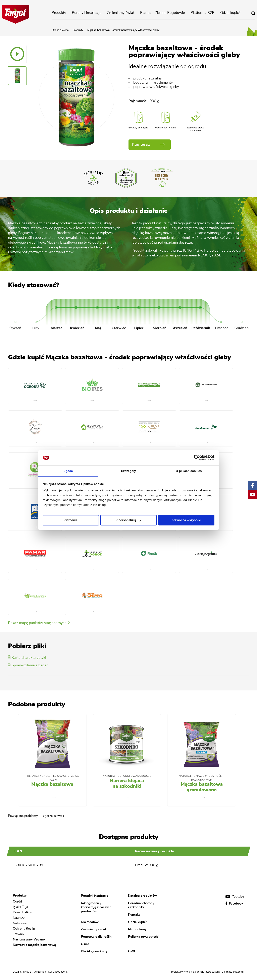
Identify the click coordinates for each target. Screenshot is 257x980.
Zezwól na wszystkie (186, 520)
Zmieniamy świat (121, 13)
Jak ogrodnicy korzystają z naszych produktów (96, 907)
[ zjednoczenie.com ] (232, 972)
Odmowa (71, 520)
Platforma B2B (202, 13)
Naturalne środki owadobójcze (127, 776)
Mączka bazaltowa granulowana (202, 787)
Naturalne (20, 923)
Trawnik (19, 934)
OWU (132, 951)
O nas (85, 944)
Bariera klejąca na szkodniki (127, 784)
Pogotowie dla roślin (96, 936)
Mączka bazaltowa (52, 784)
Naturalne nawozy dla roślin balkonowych (202, 778)
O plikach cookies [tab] (189, 471)
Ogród (17, 902)
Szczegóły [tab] (128, 471)
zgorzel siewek (54, 816)
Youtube (235, 897)
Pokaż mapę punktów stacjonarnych (39, 623)
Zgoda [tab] (68, 471)
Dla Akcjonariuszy (94, 951)
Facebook (234, 904)
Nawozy (19, 918)
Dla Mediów (90, 922)
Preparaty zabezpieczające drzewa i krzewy (52, 778)
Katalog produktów (143, 896)
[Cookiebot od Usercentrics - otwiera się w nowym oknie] (197, 458)
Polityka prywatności (144, 936)
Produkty (59, 13)
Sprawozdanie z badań (28, 665)
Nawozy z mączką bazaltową (34, 945)
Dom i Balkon (22, 912)
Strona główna (60, 30)
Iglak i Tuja (20, 907)
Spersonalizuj (129, 520)
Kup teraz (149, 145)
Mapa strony (137, 929)
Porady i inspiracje (87, 13)
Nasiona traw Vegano (29, 939)
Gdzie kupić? (230, 13)
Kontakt (134, 914)
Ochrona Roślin (24, 929)
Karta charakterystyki (27, 658)
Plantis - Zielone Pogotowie (162, 13)
